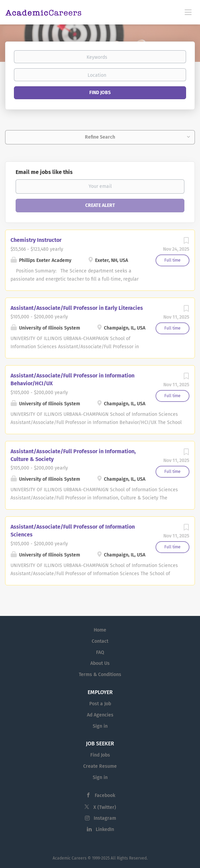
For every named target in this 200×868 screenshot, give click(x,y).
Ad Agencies (100, 715)
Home (100, 630)
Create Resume (100, 766)
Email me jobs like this (44, 172)
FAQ (100, 652)
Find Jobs (100, 93)
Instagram (105, 818)
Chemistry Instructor (36, 240)
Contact (100, 641)
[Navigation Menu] (188, 12)
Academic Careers (70, 858)
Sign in (100, 726)
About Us (100, 663)
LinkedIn (105, 829)
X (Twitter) (105, 807)
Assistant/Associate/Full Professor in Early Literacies (77, 308)
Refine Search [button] (100, 137)
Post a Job (100, 704)
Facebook (105, 795)
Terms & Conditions (100, 675)
